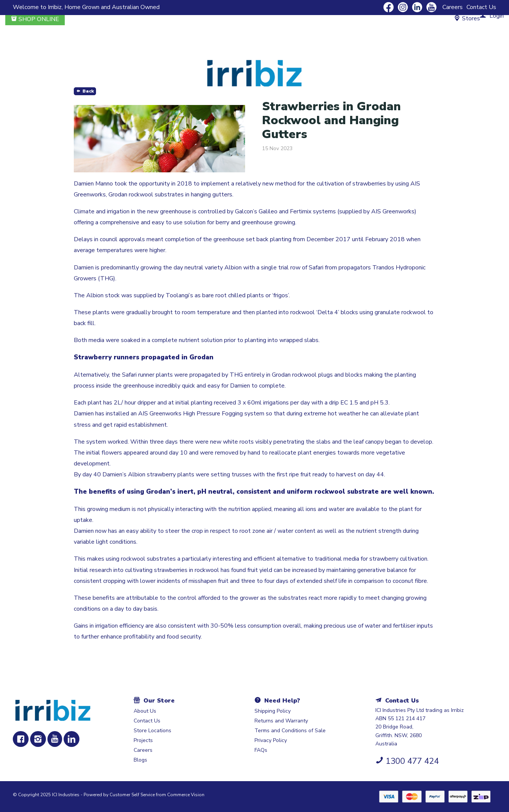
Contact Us (481, 7)
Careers (453, 7)
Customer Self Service (132, 795)
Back (88, 91)
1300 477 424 (412, 761)
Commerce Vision (186, 795)
